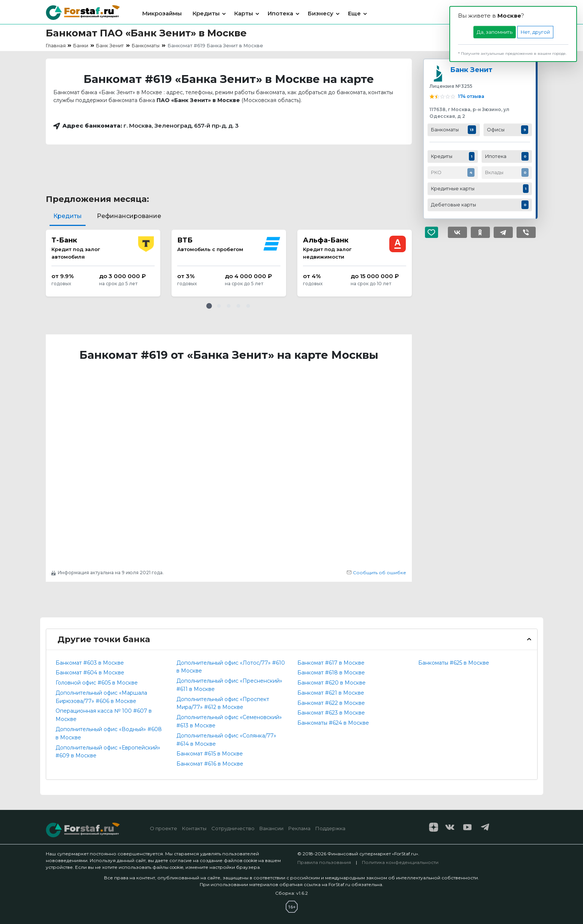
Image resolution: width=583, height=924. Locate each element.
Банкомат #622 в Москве (331, 703)
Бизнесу (321, 13)
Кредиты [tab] (68, 216)
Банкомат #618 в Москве (331, 673)
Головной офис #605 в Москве (97, 683)
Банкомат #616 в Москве (210, 764)
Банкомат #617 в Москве (331, 663)
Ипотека (280, 13)
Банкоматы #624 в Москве (333, 723)
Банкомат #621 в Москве (331, 693)
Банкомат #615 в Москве (210, 754)
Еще (354, 13)
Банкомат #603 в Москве (90, 663)
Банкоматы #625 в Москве (454, 663)
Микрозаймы (162, 13)
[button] (209, 306)
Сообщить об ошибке (376, 573)
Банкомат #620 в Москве (331, 683)
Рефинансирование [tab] (129, 216)
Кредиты (206, 13)
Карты (244, 13)
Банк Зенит (471, 70)
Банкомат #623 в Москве (331, 713)
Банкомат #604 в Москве (90, 673)
